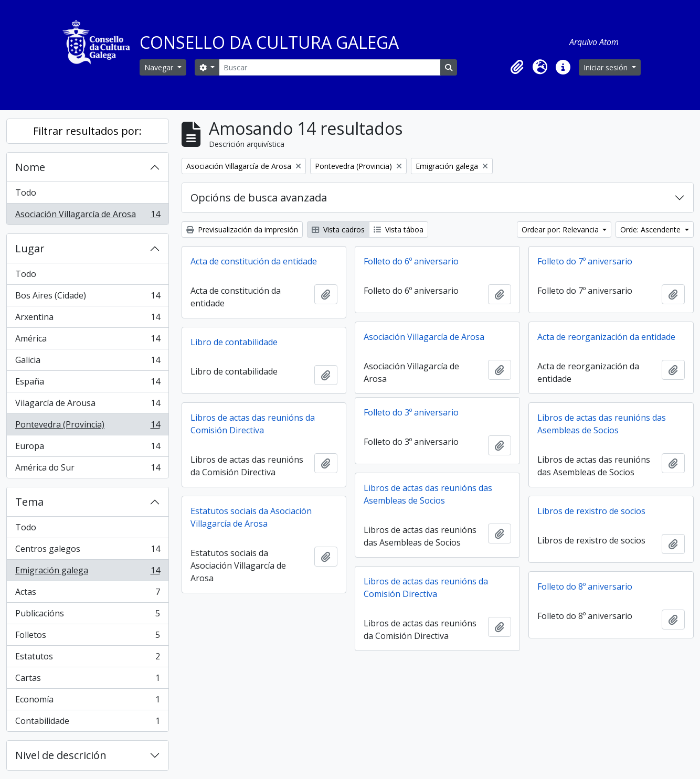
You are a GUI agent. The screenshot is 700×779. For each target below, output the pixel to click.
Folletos (87, 637)
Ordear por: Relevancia (561, 230)
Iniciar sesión (607, 67)
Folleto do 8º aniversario (585, 586)
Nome (30, 167)
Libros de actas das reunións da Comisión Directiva (253, 424)
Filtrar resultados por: (87, 131)
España (87, 384)
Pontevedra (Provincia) (87, 427)
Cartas (87, 680)
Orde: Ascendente (651, 230)
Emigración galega (87, 573)
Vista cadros (338, 230)
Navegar (160, 67)
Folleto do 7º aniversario (585, 261)
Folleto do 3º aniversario (411, 412)
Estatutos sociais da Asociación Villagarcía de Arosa (251, 517)
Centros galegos (87, 551)
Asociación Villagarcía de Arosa (87, 216)
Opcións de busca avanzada (259, 198)
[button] (517, 67)
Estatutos (87, 659)
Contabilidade (87, 723)
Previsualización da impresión (242, 230)
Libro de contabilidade (234, 342)
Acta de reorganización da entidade (606, 337)
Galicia (87, 362)
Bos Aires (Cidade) (87, 298)
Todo (26, 193)
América (87, 341)
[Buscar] (330, 67)
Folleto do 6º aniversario (411, 261)
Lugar (30, 248)
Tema (29, 502)
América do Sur (87, 469)
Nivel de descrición (61, 755)
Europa (87, 448)
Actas (87, 594)
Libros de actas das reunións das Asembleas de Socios (602, 424)
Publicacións (87, 616)
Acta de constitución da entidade (254, 261)
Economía (87, 702)
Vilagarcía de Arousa (87, 405)
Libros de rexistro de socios (591, 511)
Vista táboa (399, 230)
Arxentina (87, 319)
